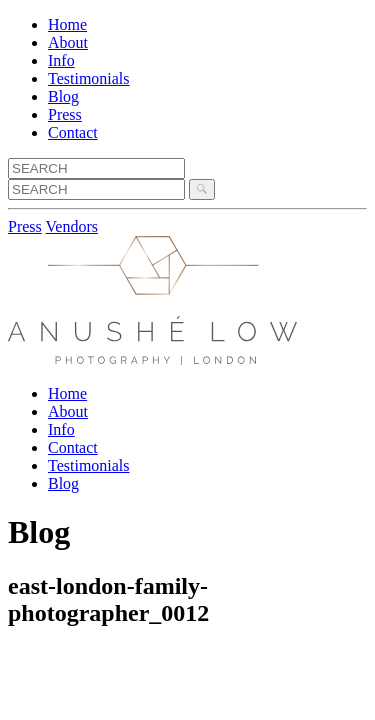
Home (67, 24)
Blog (63, 96)
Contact (73, 132)
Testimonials (89, 78)
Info (61, 60)
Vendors (72, 226)
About (68, 42)
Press (65, 114)
